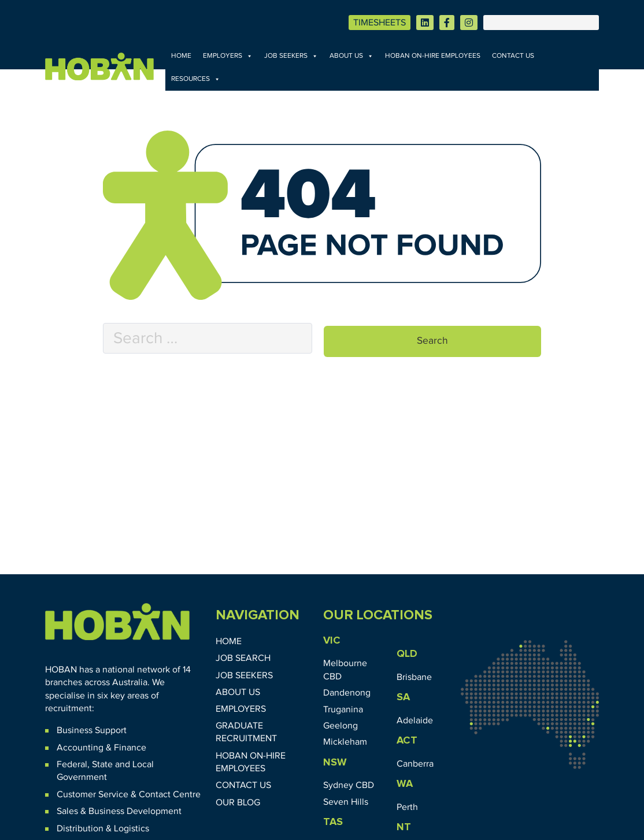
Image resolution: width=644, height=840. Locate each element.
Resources (196, 79)
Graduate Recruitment (246, 732)
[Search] (541, 23)
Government (82, 777)
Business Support (92, 730)
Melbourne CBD (345, 670)
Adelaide (415, 720)
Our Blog (238, 802)
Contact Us (513, 56)
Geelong (340, 726)
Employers (228, 56)
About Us (351, 56)
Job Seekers (291, 56)
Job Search (243, 658)
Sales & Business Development (119, 811)
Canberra (415, 764)
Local (143, 764)
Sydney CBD (349, 785)
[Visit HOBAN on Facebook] (447, 23)
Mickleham (345, 742)
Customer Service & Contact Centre (129, 794)
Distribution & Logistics (103, 828)
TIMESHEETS (380, 23)
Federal (72, 764)
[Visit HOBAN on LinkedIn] (425, 23)
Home (181, 56)
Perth (407, 807)
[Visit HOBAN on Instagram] (469, 23)
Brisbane (414, 677)
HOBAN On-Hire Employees (433, 56)
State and (111, 764)
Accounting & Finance (101, 748)
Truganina (343, 709)
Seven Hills (346, 802)
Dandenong (347, 693)
